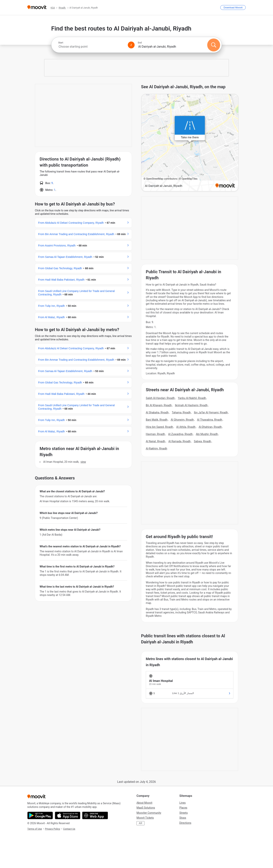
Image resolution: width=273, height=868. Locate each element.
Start (61, 43)
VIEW (83, 462)
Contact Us (69, 829)
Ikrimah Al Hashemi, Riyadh (191, 405)
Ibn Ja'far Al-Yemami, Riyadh (211, 412)
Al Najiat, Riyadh (155, 441)
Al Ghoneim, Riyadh (182, 420)
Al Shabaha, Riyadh (157, 412)
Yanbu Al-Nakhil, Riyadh (192, 398)
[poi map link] (190, 143)
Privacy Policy (53, 829)
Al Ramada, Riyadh (179, 441)
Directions (185, 823)
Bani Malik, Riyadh (157, 420)
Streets (184, 813)
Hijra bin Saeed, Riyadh (159, 427)
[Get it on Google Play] (40, 815)
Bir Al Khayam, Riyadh (159, 405)
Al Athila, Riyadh (186, 427)
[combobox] (91, 47)
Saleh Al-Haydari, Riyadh (160, 398)
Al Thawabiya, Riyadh (210, 420)
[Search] (214, 45)
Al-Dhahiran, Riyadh (210, 427)
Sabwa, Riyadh (202, 441)
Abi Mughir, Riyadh (207, 434)
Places (183, 808)
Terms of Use (35, 829)
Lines (182, 803)
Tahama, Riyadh (181, 412)
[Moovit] (37, 7)
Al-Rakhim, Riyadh (157, 449)
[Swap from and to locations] (131, 45)
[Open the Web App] (95, 815)
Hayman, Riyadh (155, 434)
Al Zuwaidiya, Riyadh (180, 434)
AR (140, 823)
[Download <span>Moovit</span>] (233, 7)
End (140, 43)
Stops (183, 818)
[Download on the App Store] (68, 815)
